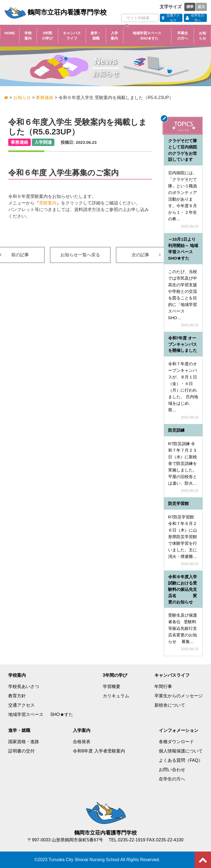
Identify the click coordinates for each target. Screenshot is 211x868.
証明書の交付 (21, 751)
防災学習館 (178, 503)
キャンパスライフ (72, 36)
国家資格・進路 (24, 742)
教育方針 (17, 696)
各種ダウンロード (176, 742)
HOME (10, 33)
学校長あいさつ (24, 686)
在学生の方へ (172, 779)
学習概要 (112, 686)
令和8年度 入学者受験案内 (99, 751)
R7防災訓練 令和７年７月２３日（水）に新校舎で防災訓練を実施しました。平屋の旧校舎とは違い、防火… (183, 463)
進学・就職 (96, 36)
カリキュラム (116, 696)
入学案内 (114, 36)
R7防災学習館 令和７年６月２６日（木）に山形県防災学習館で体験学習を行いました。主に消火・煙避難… (183, 537)
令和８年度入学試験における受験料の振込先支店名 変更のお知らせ (183, 589)
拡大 (201, 7)
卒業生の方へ (183, 36)
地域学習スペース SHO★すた (147, 36)
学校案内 (28, 36)
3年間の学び (47, 36)
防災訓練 (176, 430)
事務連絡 (20, 142)
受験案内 (48, 203)
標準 (190, 7)
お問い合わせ (172, 770)
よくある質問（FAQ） (181, 760)
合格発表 (82, 742)
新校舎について (170, 705)
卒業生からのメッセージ (179, 696)
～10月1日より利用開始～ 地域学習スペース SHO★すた (185, 248)
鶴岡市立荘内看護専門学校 (55, 12)
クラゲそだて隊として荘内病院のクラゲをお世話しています (183, 150)
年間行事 (163, 686)
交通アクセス (21, 705)
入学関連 (43, 142)
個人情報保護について (181, 751)
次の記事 (146, 255)
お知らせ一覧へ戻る (80, 255)
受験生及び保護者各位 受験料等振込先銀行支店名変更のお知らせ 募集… (183, 628)
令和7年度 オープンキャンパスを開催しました (183, 344)
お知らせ (202, 36)
